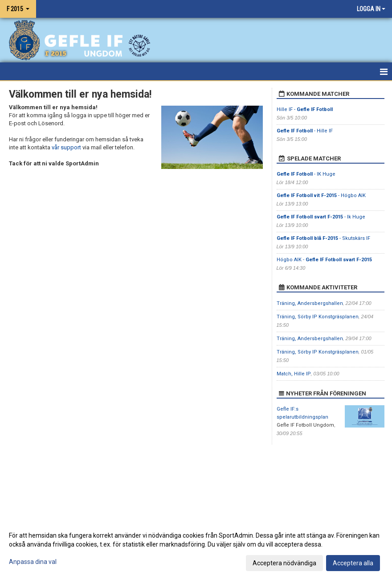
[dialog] (196, 549)
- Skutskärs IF (323, 238)
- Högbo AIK (321, 195)
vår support (66, 147)
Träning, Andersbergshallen (310, 303)
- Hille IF (305, 131)
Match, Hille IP (294, 374)
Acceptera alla (353, 563)
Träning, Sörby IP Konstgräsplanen (318, 317)
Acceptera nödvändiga (284, 563)
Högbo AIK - (324, 260)
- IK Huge (306, 174)
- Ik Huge (322, 217)
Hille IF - (305, 109)
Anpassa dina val (33, 562)
